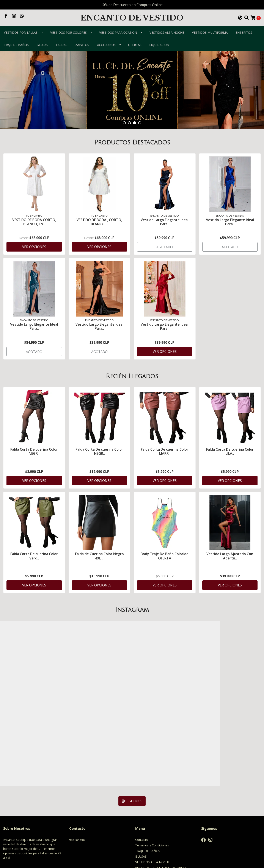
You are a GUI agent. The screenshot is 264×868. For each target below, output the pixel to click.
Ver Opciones (34, 261)
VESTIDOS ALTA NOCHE (167, 47)
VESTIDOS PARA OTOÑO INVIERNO (160, 807)
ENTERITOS (244, 47)
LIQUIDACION (159, 59)
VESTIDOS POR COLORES (68, 47)
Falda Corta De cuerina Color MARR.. (165, 466)
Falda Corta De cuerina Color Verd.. (34, 571)
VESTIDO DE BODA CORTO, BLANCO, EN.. (34, 236)
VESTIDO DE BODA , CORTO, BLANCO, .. (99, 236)
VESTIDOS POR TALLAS (21, 47)
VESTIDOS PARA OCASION (118, 47)
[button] (240, 25)
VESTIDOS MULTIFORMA (210, 47)
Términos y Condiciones (152, 784)
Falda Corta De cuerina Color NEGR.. (34, 466)
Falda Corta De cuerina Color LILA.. (230, 466)
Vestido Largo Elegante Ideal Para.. (165, 236)
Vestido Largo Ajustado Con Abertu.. (230, 571)
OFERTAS (135, 59)
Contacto (142, 779)
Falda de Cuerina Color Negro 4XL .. (99, 571)
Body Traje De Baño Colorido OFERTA (165, 571)
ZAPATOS (82, 59)
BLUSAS (42, 59)
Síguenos (132, 740)
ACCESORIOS (106, 59)
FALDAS (62, 59)
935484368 (77, 779)
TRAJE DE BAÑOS (16, 59)
